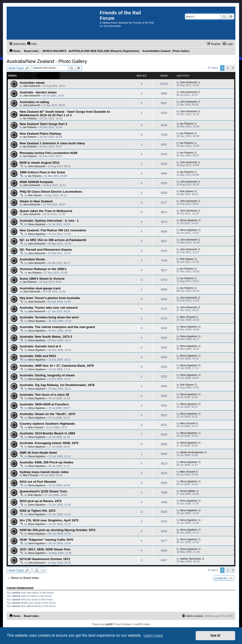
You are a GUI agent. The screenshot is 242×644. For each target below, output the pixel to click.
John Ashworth (32, 86)
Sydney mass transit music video (44, 472)
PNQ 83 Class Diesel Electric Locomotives (51, 192)
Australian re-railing (34, 102)
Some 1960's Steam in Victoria (42, 279)
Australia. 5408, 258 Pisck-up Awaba (46, 462)
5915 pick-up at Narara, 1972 (41, 501)
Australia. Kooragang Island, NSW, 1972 (49, 443)
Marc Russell (188, 317)
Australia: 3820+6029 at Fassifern (44, 404)
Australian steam (32, 83)
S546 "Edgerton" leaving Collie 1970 (46, 540)
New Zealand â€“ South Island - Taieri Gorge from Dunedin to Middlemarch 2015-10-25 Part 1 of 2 (65, 113)
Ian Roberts (30, 118)
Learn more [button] (153, 635)
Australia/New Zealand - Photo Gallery (47, 61)
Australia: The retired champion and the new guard (57, 327)
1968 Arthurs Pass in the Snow (42, 172)
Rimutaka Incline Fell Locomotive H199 (48, 153)
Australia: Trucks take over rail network (49, 308)
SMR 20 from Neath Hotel (38, 453)
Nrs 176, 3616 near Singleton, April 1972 (49, 520)
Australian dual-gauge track (40, 288)
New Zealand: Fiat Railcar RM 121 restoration (53, 230)
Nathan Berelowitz (191, 559)
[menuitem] (32, 44)
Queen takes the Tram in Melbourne (46, 211)
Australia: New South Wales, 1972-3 (46, 337)
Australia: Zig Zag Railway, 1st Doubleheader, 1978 (57, 385)
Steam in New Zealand (36, 201)
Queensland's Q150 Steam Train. (44, 491)
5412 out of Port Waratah (38, 482)
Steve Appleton (37, 224)
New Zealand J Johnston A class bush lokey (52, 143)
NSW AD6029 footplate (36, 182)
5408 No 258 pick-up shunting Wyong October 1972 (58, 530)
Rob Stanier (35, 195)
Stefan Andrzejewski (192, 452)
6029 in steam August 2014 (39, 163)
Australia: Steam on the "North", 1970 (47, 414)
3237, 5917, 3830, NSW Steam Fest (45, 549)
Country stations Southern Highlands (47, 424)
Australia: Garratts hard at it (40, 346)
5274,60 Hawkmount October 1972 (45, 559)
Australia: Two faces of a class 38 (44, 395)
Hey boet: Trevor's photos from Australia (50, 298)
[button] (233, 68)
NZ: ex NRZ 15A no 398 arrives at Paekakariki (53, 240)
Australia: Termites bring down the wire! (49, 317)
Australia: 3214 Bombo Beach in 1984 (47, 433)
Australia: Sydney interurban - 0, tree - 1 (49, 221)
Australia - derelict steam (38, 92)
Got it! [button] (216, 636)
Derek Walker (188, 491)
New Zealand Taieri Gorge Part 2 (43, 124)
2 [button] (228, 68)
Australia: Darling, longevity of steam (47, 375)
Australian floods (32, 259)
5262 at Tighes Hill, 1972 (38, 511)
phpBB (109, 624)
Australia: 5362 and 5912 (38, 356)
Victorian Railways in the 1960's (43, 269)
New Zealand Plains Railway (40, 134)
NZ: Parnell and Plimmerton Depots (46, 250)
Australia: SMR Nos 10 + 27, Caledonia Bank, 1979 (57, 366)
